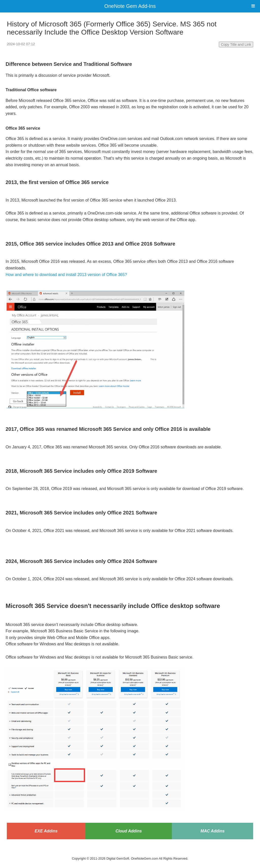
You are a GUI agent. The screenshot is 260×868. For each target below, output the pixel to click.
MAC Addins (213, 831)
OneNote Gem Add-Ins (130, 6)
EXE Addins (46, 831)
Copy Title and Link (236, 44)
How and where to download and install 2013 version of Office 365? (66, 275)
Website (130, 852)
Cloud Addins (129, 831)
